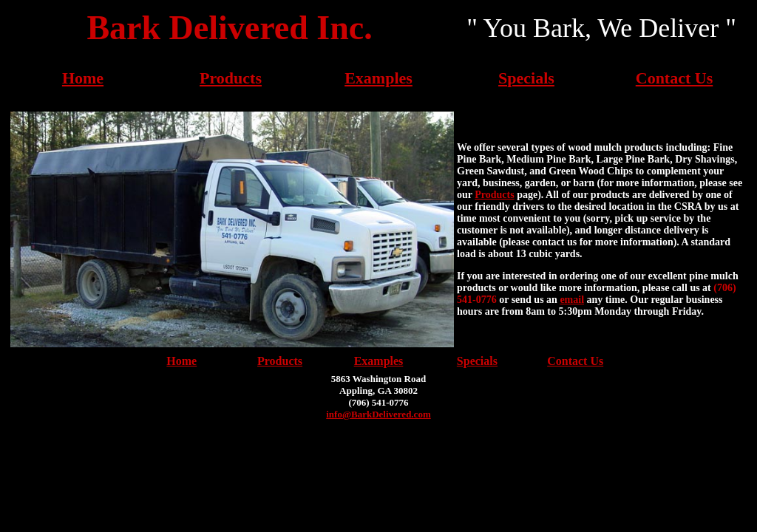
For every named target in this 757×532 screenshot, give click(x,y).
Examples (378, 78)
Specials (526, 78)
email (572, 300)
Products (231, 78)
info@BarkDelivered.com (378, 414)
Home (83, 78)
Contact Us (675, 78)
